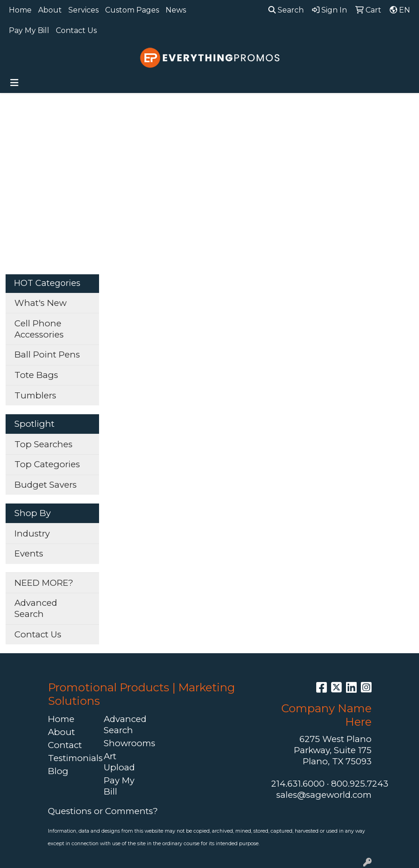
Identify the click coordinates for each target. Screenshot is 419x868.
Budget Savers (46, 485)
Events (29, 553)
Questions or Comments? (103, 811)
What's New (40, 303)
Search (286, 10)
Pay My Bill (29, 30)
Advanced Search (36, 608)
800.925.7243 (360, 784)
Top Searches (43, 444)
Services (83, 10)
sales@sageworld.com (324, 795)
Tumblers (35, 395)
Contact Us (76, 30)
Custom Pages (132, 10)
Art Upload (119, 762)
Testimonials (70, 758)
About (50, 10)
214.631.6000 (298, 784)
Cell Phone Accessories (39, 329)
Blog (58, 771)
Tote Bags (36, 375)
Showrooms (126, 743)
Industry (32, 533)
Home (20, 10)
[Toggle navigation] (14, 83)
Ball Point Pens (47, 354)
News (176, 10)
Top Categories (47, 464)
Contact (65, 745)
